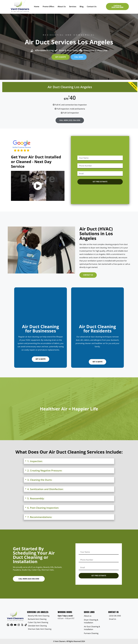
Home (37, 6)
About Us (62, 6)
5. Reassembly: (36, 498)
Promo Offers (48, 6)
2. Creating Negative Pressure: (45, 470)
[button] (69, 461)
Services (73, 6)
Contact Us (92, 6)
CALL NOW (70, 120)
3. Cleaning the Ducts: (40, 480)
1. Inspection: (35, 461)
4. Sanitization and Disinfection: (45, 489)
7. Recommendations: (40, 517)
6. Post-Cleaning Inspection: (43, 508)
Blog (82, 6)
